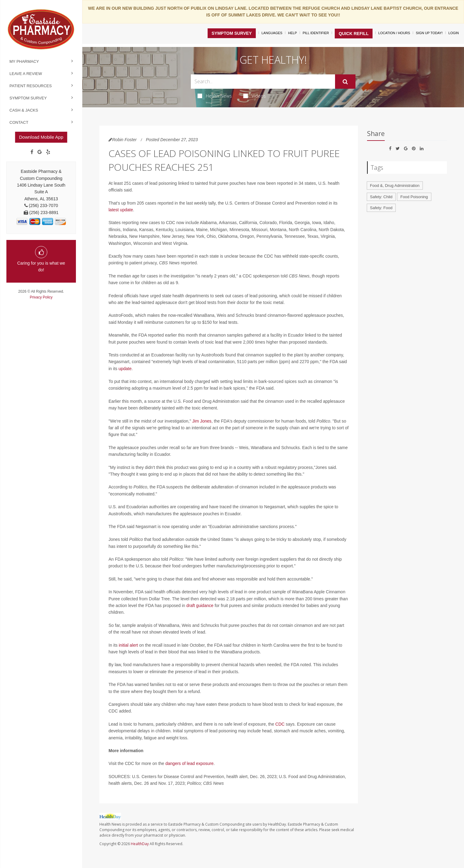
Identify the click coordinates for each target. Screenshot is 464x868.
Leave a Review (26, 74)
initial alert (128, 645)
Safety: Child (381, 197)
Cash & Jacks (24, 110)
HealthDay (140, 844)
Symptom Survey (28, 98)
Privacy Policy (41, 297)
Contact (19, 122)
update (125, 369)
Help (293, 33)
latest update (121, 210)
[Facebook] (32, 152)
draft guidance (200, 605)
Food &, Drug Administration (395, 186)
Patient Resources (31, 86)
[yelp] (48, 152)
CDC (280, 724)
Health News (215, 96)
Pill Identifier (316, 33)
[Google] (40, 152)
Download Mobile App (41, 137)
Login (454, 33)
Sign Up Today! (429, 33)
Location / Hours (394, 33)
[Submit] (345, 82)
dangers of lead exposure (189, 763)
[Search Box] (263, 82)
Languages (272, 33)
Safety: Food (381, 208)
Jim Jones (202, 421)
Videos (255, 96)
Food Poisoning (414, 197)
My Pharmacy (24, 61)
